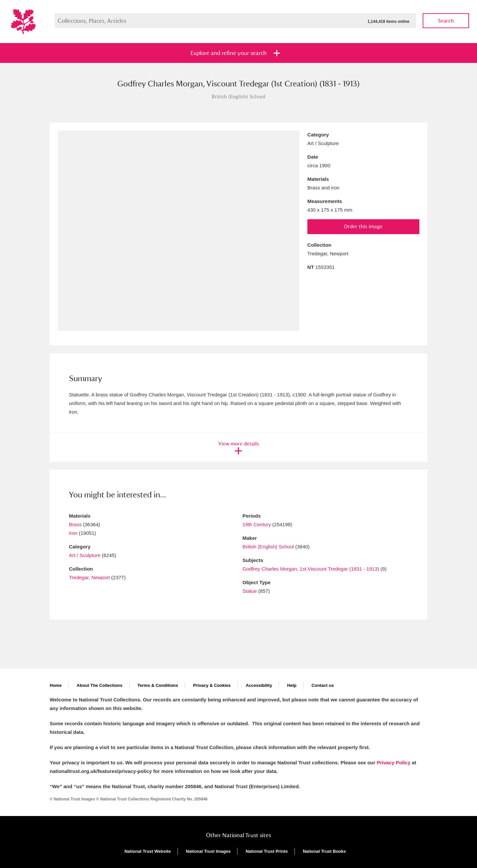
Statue (250, 591)
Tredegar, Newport (89, 577)
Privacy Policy (394, 763)
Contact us (322, 685)
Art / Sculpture (85, 555)
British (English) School (268, 547)
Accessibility (259, 685)
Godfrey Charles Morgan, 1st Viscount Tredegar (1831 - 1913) (311, 569)
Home (56, 685)
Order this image (363, 226)
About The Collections (100, 685)
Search (446, 21)
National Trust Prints (267, 851)
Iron (73, 533)
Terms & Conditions (158, 685)
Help (292, 685)
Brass (75, 524)
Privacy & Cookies (212, 685)
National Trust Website (148, 851)
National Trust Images (208, 851)
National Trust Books (324, 851)
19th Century (257, 524)
